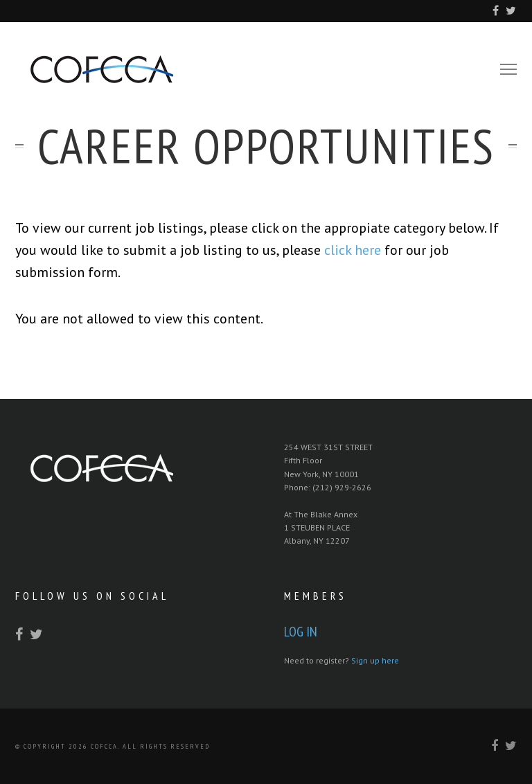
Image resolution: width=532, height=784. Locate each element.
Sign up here (375, 660)
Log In (301, 632)
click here (353, 250)
